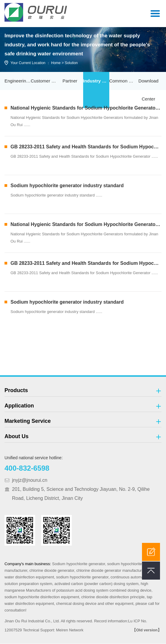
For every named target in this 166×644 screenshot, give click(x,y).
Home (56, 63)
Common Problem (122, 81)
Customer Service (44, 81)
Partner (70, 81)
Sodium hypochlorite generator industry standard (67, 186)
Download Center (148, 90)
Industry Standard (96, 81)
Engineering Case (18, 81)
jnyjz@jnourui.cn (30, 480)
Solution (71, 63)
